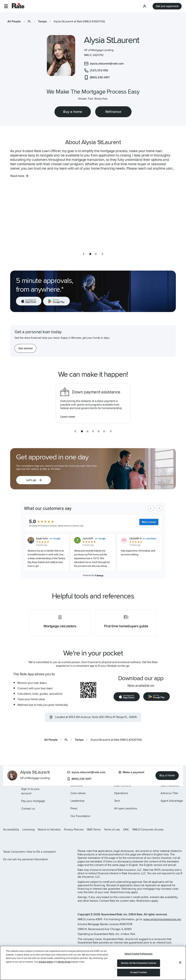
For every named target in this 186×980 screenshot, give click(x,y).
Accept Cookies (139, 972)
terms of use (64, 962)
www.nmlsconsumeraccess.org (162, 919)
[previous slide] (84, 254)
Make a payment (131, 772)
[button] (6, 6)
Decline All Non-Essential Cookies (139, 963)
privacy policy (46, 962)
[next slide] (102, 254)
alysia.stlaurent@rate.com (86, 772)
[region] (93, 963)
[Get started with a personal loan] (25, 348)
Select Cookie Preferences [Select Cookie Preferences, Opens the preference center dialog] (139, 954)
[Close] (180, 963)
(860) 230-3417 (79, 779)
